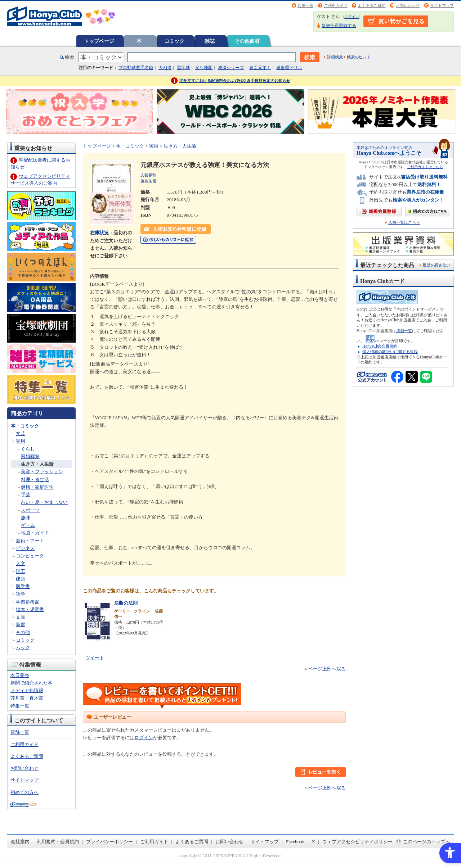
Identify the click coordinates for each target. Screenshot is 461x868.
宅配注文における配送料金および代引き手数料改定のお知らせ (235, 81)
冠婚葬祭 (30, 456)
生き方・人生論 (37, 464)
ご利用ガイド (336, 5)
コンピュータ (30, 556)
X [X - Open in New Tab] (314, 842)
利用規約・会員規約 (58, 842)
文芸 (21, 433)
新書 (21, 625)
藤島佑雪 (148, 181)
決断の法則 (126, 603)
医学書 (23, 586)
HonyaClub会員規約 (380, 346)
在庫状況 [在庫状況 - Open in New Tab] (99, 233)
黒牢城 (183, 68)
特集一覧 (20, 706)
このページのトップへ (426, 842)
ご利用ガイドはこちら (425, 167)
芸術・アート (30, 541)
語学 (21, 594)
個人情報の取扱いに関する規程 (390, 352)
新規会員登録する (339, 26)
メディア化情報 (27, 690)
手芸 (26, 495)
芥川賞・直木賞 (27, 698)
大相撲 (165, 68)
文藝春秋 (148, 175)
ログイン (352, 17)
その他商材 (247, 41)
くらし (28, 449)
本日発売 (20, 675)
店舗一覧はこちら (404, 223)
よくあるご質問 (372, 5)
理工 (21, 571)
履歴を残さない (436, 265)
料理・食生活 (35, 480)
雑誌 (210, 41)
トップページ (99, 41)
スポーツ (30, 510)
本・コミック (25, 426)
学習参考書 (28, 602)
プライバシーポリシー (109, 842)
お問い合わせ (408, 5)
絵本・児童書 (30, 609)
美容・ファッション (42, 472)
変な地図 (204, 68)
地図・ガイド (35, 533)
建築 (21, 579)
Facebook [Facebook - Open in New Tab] (295, 842)
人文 (21, 563)
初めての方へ (24, 792)
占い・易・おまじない (44, 502)
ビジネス (25, 548)
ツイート (95, 658)
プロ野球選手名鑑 (136, 68)
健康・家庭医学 (37, 487)
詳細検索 (335, 57)
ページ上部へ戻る (327, 669)
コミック (174, 41)
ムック (23, 648)
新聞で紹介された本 (32, 683)
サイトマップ (442, 5)
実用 (21, 441)
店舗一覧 (305, 5)
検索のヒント (359, 57)
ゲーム (28, 525)
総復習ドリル (289, 68)
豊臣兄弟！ (260, 68)
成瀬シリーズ (231, 68)
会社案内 (20, 842)
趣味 (26, 518)
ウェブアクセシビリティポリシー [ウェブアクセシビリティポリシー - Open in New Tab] (357, 842)
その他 (23, 632)
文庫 (21, 617)
